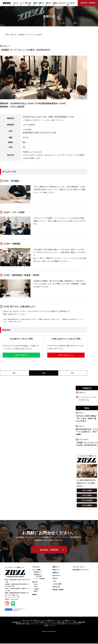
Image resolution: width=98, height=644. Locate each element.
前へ (15, 373)
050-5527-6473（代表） (14, 598)
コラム (54, 582)
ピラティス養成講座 (39, 579)
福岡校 (36, 592)
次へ (73, 373)
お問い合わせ (56, 587)
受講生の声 (56, 573)
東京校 (36, 585)
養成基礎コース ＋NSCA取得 (38, 576)
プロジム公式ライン (30, 155)
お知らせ (13, 35)
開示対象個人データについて (81, 570)
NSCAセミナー (57, 576)
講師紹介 (35, 595)
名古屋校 (36, 589)
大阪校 (36, 587)
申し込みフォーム (52, 155)
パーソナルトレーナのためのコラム (87, 398)
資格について (56, 570)
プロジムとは (36, 567)
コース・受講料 (36, 570)
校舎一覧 (35, 582)
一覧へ (44, 373)
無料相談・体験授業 (58, 590)
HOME (7, 35)
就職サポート (56, 567)
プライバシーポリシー (79, 567)
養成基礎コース (38, 572)
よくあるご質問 (57, 584)
